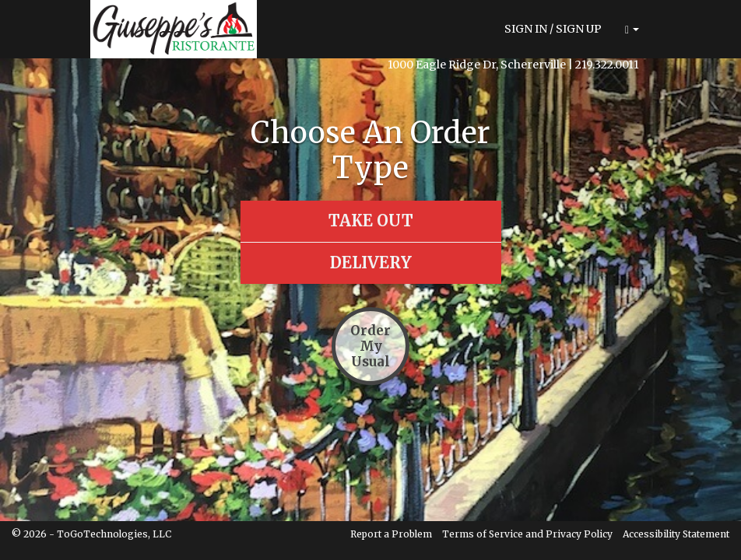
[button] (632, 29)
